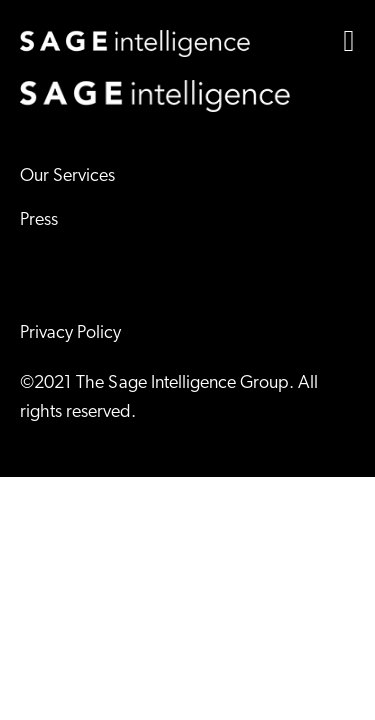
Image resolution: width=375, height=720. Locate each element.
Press (39, 220)
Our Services (67, 176)
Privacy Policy (70, 333)
